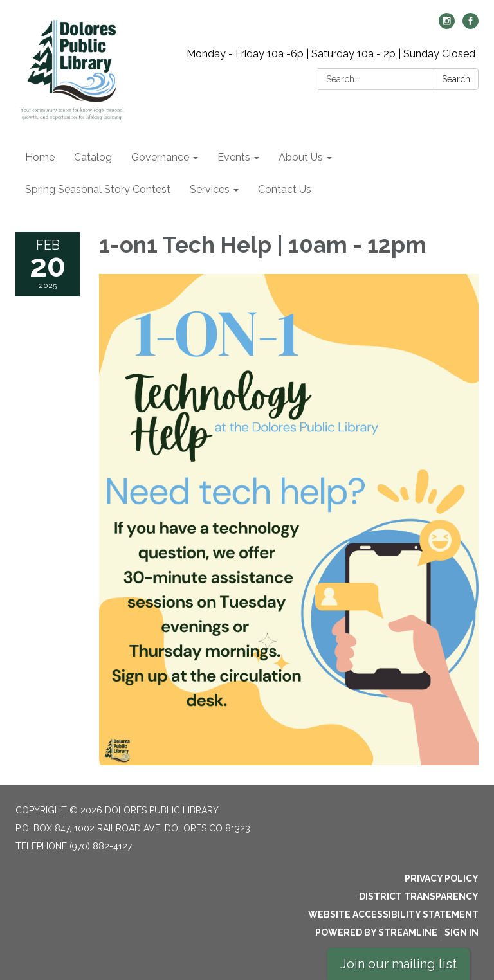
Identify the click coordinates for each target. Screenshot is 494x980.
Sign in (462, 932)
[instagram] (447, 25)
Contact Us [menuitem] (285, 189)
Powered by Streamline (376, 932)
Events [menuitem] (234, 157)
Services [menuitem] (210, 189)
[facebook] (471, 25)
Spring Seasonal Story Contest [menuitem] (98, 189)
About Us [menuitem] (301, 157)
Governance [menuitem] (160, 157)
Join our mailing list (398, 964)
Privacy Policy (442, 878)
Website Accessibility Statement (393, 914)
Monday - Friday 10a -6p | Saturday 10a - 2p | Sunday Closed (331, 54)
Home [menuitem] (40, 157)
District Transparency (419, 896)
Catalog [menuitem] (93, 157)
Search (456, 79)
